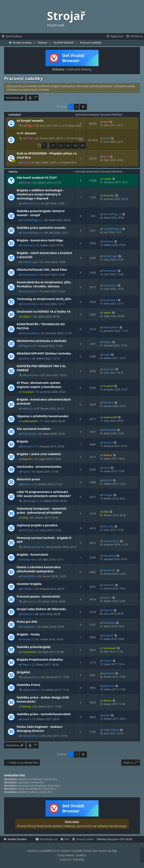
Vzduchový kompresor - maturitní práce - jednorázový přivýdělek (42, 510)
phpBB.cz (81, 855)
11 (53, 146)
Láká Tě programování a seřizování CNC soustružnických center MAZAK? (44, 494)
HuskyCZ (28, 639)
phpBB (46, 851)
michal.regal (30, 262)
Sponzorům (84, 826)
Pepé (25, 664)
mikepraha (29, 559)
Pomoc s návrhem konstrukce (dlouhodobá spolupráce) (39, 569)
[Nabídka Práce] (28, 685)
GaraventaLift (35, 547)
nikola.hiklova (31, 736)
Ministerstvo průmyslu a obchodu (42, 341)
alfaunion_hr (30, 203)
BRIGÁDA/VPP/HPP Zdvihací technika (44, 353)
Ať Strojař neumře (30, 120)
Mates (27, 183)
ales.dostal (110, 556)
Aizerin (27, 459)
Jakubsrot (33, 677)
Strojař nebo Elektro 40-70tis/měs (41, 609)
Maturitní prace (28, 479)
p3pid (107, 138)
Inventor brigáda (29, 584)
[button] (83, 107)
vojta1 (27, 316)
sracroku (109, 195)
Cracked (28, 392)
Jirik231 (27, 484)
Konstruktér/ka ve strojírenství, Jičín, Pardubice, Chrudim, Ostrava (44, 284)
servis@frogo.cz (32, 220)
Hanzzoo (28, 245)
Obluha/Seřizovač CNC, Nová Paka (42, 269)
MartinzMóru (30, 333)
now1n (31, 601)
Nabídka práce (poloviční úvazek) (41, 228)
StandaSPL (29, 576)
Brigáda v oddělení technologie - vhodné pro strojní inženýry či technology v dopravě (40, 194)
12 (60, 146)
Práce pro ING (27, 622)
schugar (32, 501)
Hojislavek (29, 627)
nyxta (26, 472)
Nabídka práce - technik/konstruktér (44, 714)
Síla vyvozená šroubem (34, 429)
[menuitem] (134, 36)
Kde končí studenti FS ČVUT (37, 177)
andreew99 (30, 421)
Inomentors (30, 275)
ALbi (30, 138)
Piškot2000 (29, 434)
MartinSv (28, 408)
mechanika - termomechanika (39, 466)
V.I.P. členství (27, 133)
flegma (27, 346)
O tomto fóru (73, 126)
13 (68, 146)
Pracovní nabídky (23, 78)
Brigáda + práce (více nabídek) (39, 454)
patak (26, 358)
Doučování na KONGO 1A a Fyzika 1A (44, 311)
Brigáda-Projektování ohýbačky (40, 659)
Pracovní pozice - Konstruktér (38, 596)
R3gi (30, 126)
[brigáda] (23, 672)
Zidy (25, 518)
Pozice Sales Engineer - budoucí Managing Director (40, 729)
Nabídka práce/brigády (34, 647)
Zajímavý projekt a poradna (37, 525)
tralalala (27, 589)
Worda (27, 706)
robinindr (109, 585)
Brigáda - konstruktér (33, 554)
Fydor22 (27, 614)
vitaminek (29, 652)
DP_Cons (28, 530)
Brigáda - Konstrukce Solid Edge (40, 240)
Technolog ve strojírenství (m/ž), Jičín (44, 299)
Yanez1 (107, 661)
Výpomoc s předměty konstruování (43, 416)
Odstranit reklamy (79, 69)
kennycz (27, 446)
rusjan (107, 179)
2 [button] (76, 107)
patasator (33, 375)
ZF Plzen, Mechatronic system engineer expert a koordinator (39, 385)
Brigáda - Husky (28, 634)
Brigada (22, 441)
